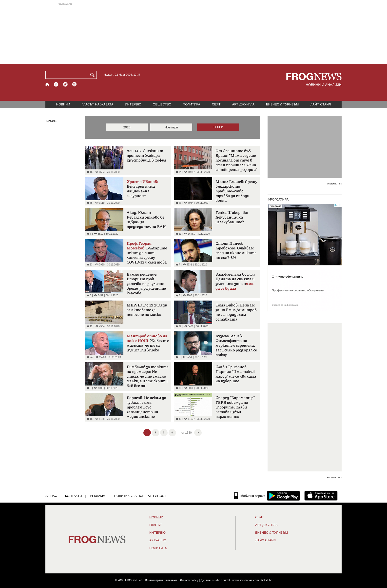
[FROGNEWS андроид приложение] (283, 496)
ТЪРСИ (218, 127)
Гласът (155, 525)
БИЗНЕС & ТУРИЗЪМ (282, 104)
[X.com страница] (65, 84)
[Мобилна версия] (250, 496)
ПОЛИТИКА (192, 104)
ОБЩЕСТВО (162, 104)
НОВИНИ (63, 104)
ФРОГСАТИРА (278, 199)
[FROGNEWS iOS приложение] (321, 496)
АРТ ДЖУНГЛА (243, 104)
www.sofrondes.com (246, 580)
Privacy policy (189, 580)
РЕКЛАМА (97, 496)
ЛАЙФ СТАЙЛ (320, 104)
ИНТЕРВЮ (133, 104)
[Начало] (48, 84)
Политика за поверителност (140, 496)
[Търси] (93, 75)
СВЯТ (216, 104)
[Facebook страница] (56, 84)
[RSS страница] (75, 84)
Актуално (158, 540)
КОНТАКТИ (74, 496)
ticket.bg (267, 580)
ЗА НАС (51, 496)
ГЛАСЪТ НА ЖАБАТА (97, 104)
